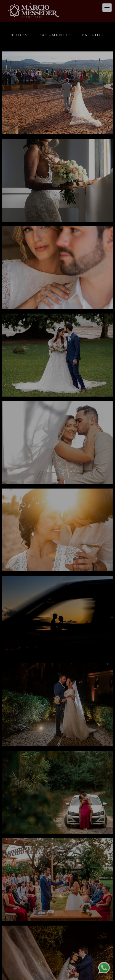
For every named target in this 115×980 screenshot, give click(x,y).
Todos (20, 35)
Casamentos (55, 35)
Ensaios (93, 35)
